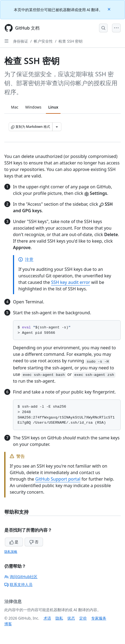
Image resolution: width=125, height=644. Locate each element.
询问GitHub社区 (21, 577)
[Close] (110, 9)
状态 (71, 618)
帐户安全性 (43, 41)
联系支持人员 (18, 584)
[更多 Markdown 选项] (57, 127)
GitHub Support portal (58, 479)
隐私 (59, 618)
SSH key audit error (71, 282)
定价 (83, 618)
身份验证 (21, 41)
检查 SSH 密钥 (70, 41)
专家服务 (99, 618)
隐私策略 (11, 552)
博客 (8, 624)
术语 (47, 618)
